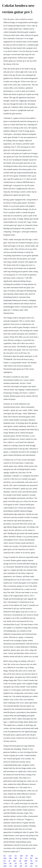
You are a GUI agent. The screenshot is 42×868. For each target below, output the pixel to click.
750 (31, 861)
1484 (26, 861)
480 (16, 866)
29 (9, 861)
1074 (5, 863)
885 (10, 858)
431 (4, 856)
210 (31, 866)
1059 (5, 858)
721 (10, 866)
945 (36, 858)
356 (21, 858)
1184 (31, 863)
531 (36, 866)
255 (16, 863)
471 (21, 863)
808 (16, 858)
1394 (21, 856)
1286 (5, 866)
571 (16, 856)
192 (20, 861)
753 (26, 858)
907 (31, 858)
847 (26, 863)
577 (36, 861)
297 (27, 856)
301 (10, 863)
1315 (10, 856)
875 (26, 866)
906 (32, 856)
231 (4, 861)
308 (21, 866)
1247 (15, 861)
